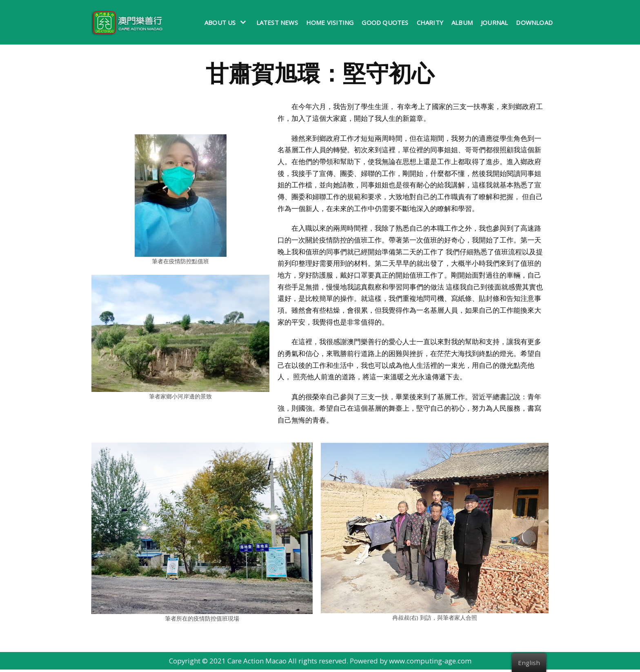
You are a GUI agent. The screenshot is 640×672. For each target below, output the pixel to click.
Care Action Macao (257, 663)
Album (462, 22)
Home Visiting (330, 22)
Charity (430, 22)
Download (534, 22)
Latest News (277, 22)
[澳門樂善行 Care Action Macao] (125, 22)
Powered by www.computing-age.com (411, 663)
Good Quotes (385, 22)
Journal (494, 22)
